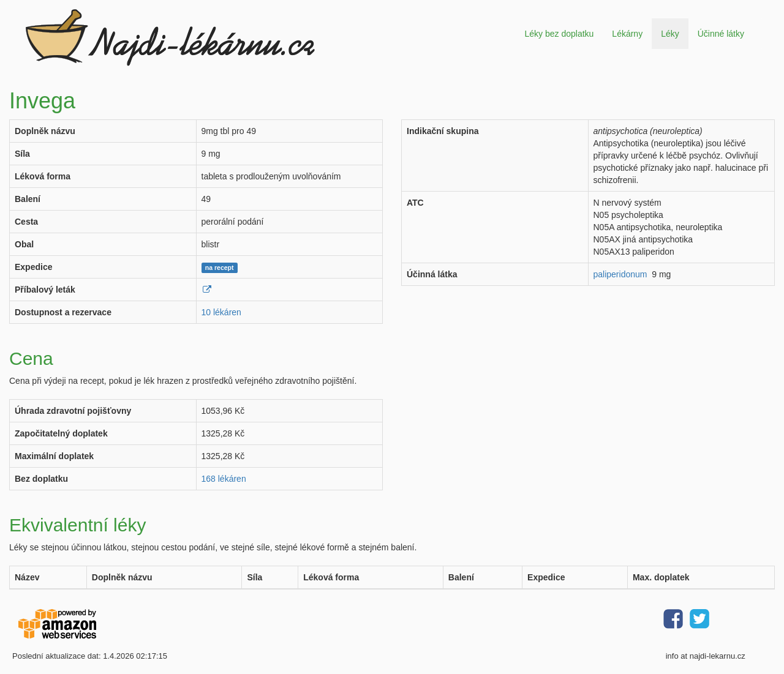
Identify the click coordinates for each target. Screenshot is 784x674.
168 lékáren (224, 479)
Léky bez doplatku (559, 34)
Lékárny (627, 34)
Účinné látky (721, 34)
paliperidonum (620, 274)
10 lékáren (221, 312)
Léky (670, 34)
